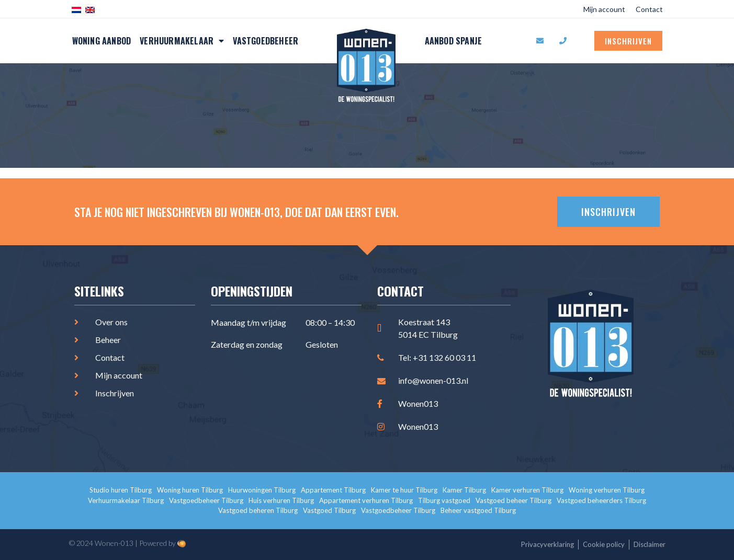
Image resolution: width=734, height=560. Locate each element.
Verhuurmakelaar (182, 41)
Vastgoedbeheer (266, 41)
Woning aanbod (102, 41)
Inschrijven (628, 41)
